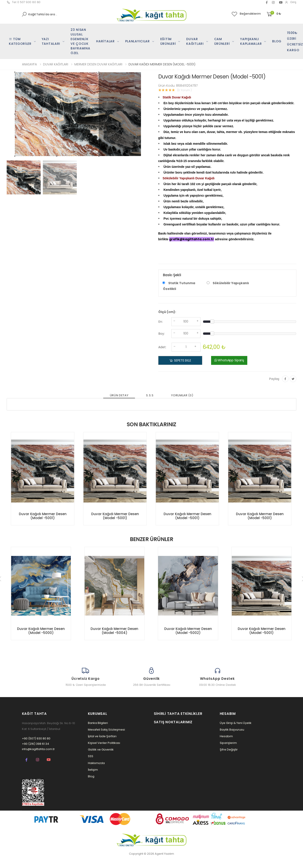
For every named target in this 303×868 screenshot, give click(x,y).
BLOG (277, 41)
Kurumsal (98, 714)
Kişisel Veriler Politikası (104, 743)
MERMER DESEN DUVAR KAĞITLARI (98, 64)
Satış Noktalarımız (173, 722)
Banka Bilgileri (98, 723)
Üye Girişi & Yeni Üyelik (236, 723)
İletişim (93, 770)
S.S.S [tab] (150, 395)
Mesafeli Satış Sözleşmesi (106, 730)
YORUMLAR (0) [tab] (182, 395)
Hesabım (226, 736)
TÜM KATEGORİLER (20, 41)
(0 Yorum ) (185, 90)
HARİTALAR (105, 41)
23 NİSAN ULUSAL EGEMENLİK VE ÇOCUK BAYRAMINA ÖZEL (80, 41)
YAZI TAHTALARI (51, 41)
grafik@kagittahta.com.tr (192, 239)
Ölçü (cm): (167, 312)
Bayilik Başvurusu (232, 730)
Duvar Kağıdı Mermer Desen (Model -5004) (114, 631)
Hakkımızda (96, 763)
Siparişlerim (228, 743)
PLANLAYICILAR (138, 41)
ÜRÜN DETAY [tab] (119, 395)
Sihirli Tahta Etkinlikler (178, 714)
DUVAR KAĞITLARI (195, 41)
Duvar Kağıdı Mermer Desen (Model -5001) (43, 516)
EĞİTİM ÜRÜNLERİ (168, 41)
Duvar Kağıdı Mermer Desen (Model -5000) (41, 631)
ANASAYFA (29, 64)
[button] (274, 14)
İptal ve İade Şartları (102, 736)
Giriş (291, 2)
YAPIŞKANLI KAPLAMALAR (251, 41)
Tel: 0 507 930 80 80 (24, 2)
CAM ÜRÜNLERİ (222, 41)
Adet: (162, 347)
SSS (91, 756)
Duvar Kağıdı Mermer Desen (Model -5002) (188, 631)
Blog (91, 776)
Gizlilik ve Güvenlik (101, 750)
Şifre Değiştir (229, 750)
